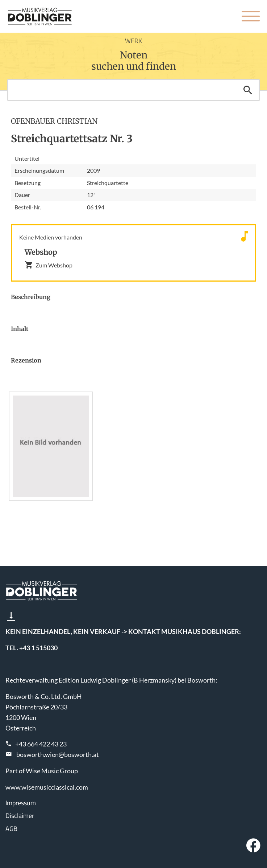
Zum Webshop (49, 265)
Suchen (248, 90)
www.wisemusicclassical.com (47, 787)
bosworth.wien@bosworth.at (58, 754)
